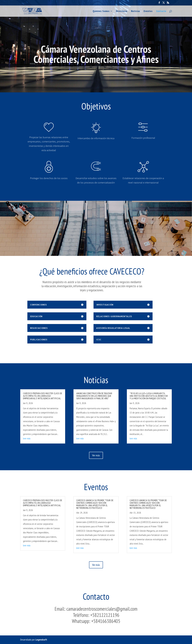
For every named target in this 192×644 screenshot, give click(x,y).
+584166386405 (106, 621)
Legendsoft (41, 640)
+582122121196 (105, 615)
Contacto (161, 11)
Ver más (96, 455)
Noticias (136, 11)
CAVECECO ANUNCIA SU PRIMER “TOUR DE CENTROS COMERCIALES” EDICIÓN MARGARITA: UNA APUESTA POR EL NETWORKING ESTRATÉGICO (95, 504)
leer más (27, 438)
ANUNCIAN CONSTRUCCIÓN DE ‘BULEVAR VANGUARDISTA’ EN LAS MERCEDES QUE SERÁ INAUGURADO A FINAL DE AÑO (94, 396)
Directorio (122, 11)
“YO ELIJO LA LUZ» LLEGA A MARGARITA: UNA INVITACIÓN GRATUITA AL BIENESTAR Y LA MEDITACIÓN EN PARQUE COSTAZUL (149, 396)
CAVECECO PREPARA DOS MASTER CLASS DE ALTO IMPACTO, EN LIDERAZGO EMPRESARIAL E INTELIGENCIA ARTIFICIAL (43, 396)
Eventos (148, 11)
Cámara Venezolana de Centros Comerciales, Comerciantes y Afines (96, 60)
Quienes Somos (101, 11)
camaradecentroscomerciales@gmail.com (102, 609)
